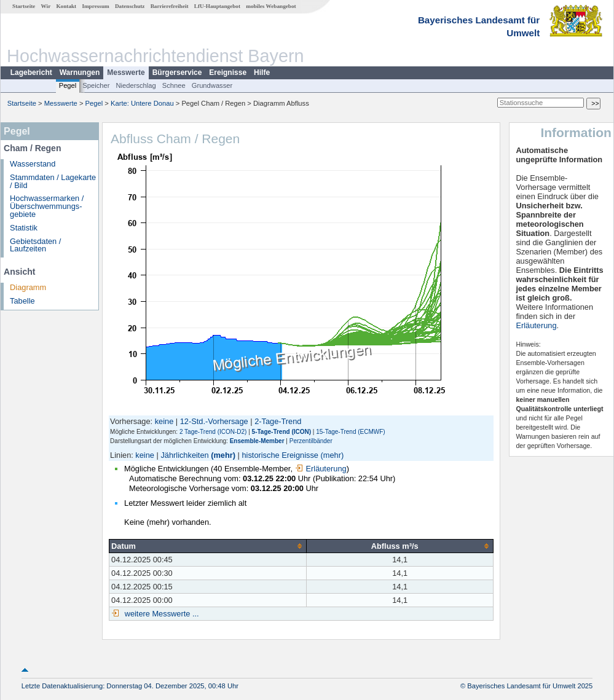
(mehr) (223, 455)
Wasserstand (33, 164)
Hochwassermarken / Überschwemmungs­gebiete (47, 206)
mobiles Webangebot (271, 6)
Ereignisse (228, 73)
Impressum (95, 6)
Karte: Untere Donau (142, 103)
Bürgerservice (177, 73)
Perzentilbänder (311, 441)
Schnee (174, 85)
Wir (46, 6)
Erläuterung (321, 469)
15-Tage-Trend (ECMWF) (350, 432)
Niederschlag (136, 85)
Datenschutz (130, 6)
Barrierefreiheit (170, 6)
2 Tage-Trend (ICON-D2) (213, 432)
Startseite (24, 6)
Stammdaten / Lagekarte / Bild (53, 181)
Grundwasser (212, 85)
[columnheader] (208, 546)
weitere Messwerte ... (160, 614)
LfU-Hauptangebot (217, 6)
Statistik (24, 228)
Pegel (68, 85)
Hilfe (262, 73)
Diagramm (28, 287)
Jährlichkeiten (184, 455)
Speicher (96, 85)
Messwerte (126, 73)
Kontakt (66, 6)
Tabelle (22, 301)
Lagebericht (31, 73)
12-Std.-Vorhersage (214, 421)
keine (164, 421)
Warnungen (80, 73)
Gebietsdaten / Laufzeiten (35, 245)
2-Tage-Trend (278, 421)
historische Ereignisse (280, 455)
